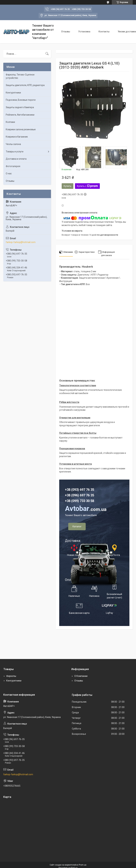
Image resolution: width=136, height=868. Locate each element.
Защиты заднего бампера (20, 107)
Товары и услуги (15, 152)
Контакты (104, 32)
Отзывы (66, 32)
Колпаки (10, 122)
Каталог (77, 526)
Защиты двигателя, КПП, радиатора (25, 85)
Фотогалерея (13, 166)
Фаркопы (11, 676)
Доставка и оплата (16, 159)
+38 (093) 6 (73, 490)
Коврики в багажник (17, 137)
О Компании (81, 676)
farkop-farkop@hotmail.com (21, 242)
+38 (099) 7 (73, 501)
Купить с (87, 186)
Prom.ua (83, 865)
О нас (9, 174)
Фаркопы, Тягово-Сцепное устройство (20, 76)
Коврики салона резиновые (21, 129)
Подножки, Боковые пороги (21, 100)
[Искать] (47, 54)
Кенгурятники (13, 93)
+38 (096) (72, 495)
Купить (68, 186)
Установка (84, 32)
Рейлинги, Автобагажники (20, 115)
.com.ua (86, 509)
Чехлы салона (13, 144)
